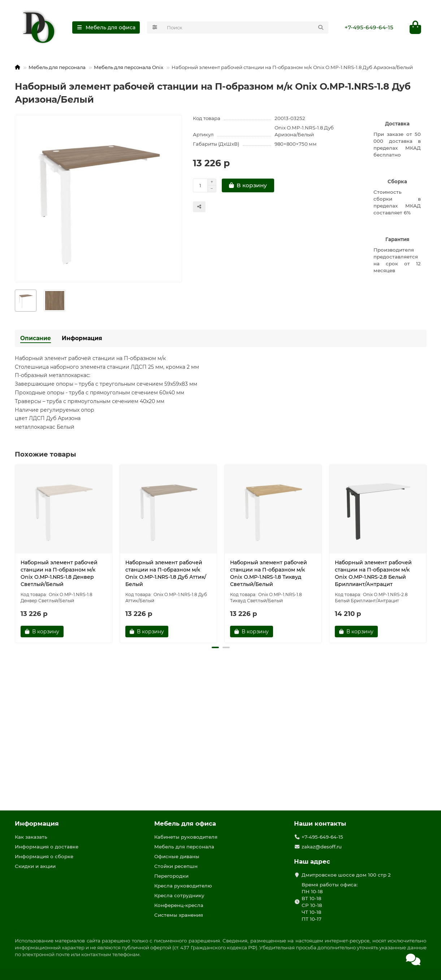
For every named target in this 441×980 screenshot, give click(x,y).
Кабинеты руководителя (186, 837)
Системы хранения (179, 915)
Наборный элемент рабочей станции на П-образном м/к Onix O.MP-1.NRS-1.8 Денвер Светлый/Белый (59, 573)
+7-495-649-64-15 (369, 27)
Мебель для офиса (185, 823)
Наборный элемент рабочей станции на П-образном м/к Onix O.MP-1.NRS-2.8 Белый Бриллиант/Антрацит (373, 573)
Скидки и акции (35, 866)
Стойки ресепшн (176, 866)
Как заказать (31, 837)
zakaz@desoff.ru (322, 847)
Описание (36, 338)
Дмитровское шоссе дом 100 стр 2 (346, 875)
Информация (82, 338)
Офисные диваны (177, 856)
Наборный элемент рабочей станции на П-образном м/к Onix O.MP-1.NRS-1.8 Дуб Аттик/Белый (166, 573)
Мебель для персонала (57, 67)
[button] (215, 647)
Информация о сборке (44, 856)
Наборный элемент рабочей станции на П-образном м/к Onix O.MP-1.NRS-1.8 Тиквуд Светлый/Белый (269, 573)
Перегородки (171, 876)
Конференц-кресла (179, 905)
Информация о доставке (47, 847)
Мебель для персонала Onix (129, 67)
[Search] (245, 27)
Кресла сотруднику (179, 895)
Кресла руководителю (183, 886)
